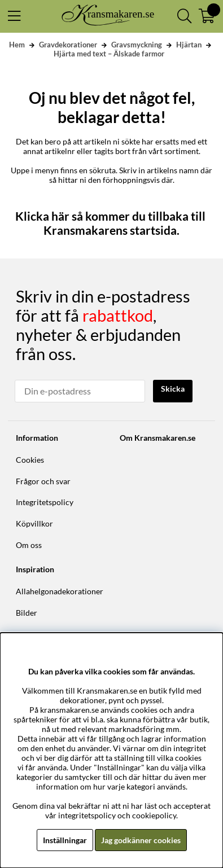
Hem (17, 45)
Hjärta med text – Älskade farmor (109, 54)
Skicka (173, 389)
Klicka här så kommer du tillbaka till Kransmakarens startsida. (111, 223)
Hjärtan (189, 45)
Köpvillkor (34, 523)
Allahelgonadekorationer (60, 591)
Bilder (27, 613)
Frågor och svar (43, 481)
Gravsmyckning (137, 45)
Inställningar (65, 840)
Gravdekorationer (68, 45)
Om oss (29, 545)
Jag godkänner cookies (141, 840)
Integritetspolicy (45, 502)
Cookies (30, 460)
